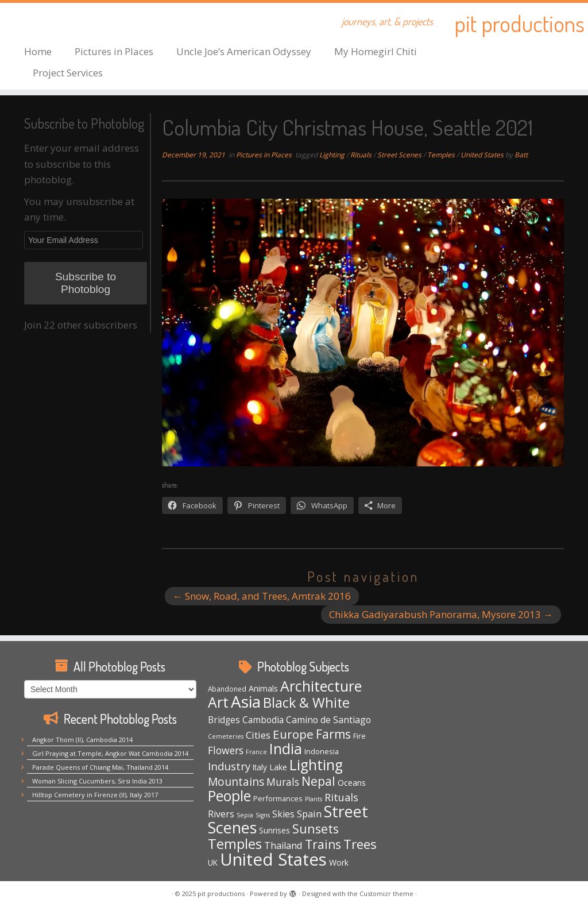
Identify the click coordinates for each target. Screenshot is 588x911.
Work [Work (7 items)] (339, 862)
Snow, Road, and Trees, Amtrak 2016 (262, 596)
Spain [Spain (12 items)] (309, 814)
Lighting (333, 155)
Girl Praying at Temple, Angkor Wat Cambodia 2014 (110, 753)
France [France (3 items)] (256, 752)
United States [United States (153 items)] (273, 859)
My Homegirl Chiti (376, 51)
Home (38, 51)
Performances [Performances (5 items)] (278, 798)
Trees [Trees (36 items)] (360, 844)
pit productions (519, 23)
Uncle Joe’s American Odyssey (244, 51)
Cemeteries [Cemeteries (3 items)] (226, 736)
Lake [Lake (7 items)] (278, 767)
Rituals (362, 155)
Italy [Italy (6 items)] (260, 767)
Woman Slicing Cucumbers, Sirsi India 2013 (97, 781)
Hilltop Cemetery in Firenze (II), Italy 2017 (95, 795)
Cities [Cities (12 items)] (258, 735)
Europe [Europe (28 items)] (293, 734)
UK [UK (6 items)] (213, 862)
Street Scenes (400, 155)
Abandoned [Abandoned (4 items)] (227, 689)
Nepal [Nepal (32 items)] (318, 781)
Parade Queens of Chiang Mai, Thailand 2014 (100, 767)
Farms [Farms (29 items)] (333, 734)
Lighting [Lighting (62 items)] (316, 765)
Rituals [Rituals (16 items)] (341, 797)
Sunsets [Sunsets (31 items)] (316, 829)
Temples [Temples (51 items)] (235, 844)
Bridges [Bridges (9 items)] (224, 720)
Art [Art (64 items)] (218, 702)
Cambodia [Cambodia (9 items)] (263, 720)
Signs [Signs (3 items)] (263, 815)
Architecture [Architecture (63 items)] (321, 686)
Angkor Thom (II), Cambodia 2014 (82, 740)
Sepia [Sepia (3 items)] (245, 815)
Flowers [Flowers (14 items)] (226, 750)
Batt (521, 155)
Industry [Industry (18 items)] (229, 766)
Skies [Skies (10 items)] (283, 814)
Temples (442, 155)
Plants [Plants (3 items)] (314, 799)
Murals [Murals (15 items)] (283, 782)
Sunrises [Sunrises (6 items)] (274, 830)
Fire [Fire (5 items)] (359, 736)
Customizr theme (386, 893)
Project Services (68, 73)
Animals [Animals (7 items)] (263, 688)
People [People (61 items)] (229, 796)
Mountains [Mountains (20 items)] (236, 782)
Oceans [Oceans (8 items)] (352, 782)
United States (483, 155)
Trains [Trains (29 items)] (323, 844)
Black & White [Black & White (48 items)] (306, 702)
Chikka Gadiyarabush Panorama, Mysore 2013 (441, 614)
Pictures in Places (114, 51)
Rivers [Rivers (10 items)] (221, 814)
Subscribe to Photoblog (86, 283)
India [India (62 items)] (286, 749)
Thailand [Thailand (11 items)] (283, 846)
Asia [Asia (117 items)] (246, 701)
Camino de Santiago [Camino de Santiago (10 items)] (328, 720)
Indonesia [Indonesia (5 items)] (322, 751)
